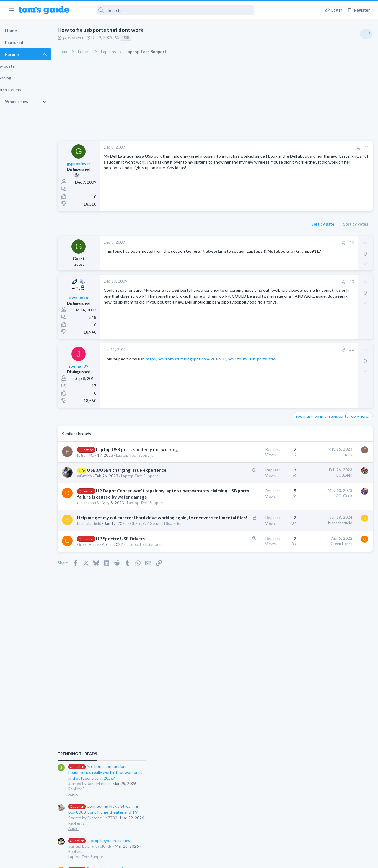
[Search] (166, 10)
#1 (272, 148)
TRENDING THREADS (303, 321)
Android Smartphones (313, 453)
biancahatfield (100, 577)
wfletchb (95, 494)
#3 (257, 282)
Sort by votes (261, 224)
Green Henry (98, 609)
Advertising (125, 860)
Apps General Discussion (316, 516)
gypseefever (83, 37)
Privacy (204, 860)
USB (136, 37)
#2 (257, 243)
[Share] (263, 148)
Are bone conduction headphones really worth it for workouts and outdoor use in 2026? (331, 339)
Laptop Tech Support (312, 424)
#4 (257, 350)
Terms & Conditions (245, 860)
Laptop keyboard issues (325, 408)
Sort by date (228, 224)
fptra (92, 461)
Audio (299, 361)
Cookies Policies (167, 860)
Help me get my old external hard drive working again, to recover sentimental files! (122, 565)
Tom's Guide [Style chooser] (330, 835)
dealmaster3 (98, 539)
